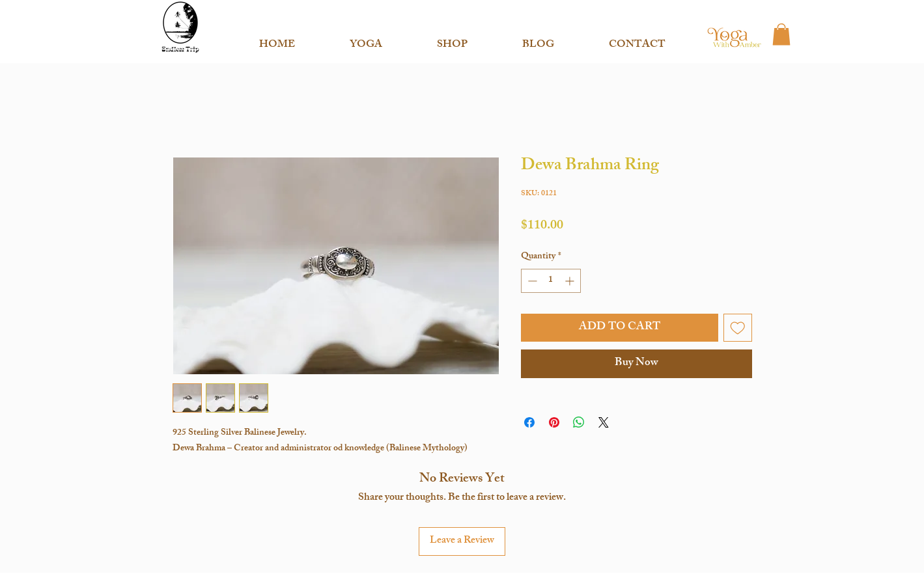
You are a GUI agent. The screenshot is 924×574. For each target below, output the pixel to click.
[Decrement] (531, 281)
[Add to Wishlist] (738, 328)
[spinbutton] (551, 281)
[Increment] (571, 281)
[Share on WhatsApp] (579, 422)
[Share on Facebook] (529, 422)
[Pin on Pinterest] (554, 422)
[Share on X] (604, 422)
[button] (366, 40)
